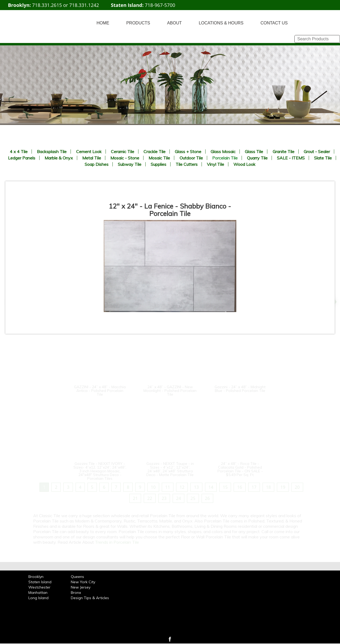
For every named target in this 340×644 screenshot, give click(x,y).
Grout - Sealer (317, 152)
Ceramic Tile (123, 152)
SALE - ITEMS (291, 158)
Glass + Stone (188, 152)
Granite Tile (284, 152)
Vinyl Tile (215, 164)
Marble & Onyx (59, 158)
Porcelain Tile (225, 158)
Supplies (158, 164)
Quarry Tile (257, 158)
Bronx (76, 593)
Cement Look (89, 152)
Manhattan (38, 593)
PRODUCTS (138, 23)
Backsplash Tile (52, 152)
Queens (77, 577)
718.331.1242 (84, 5)
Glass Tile (254, 152)
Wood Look (244, 164)
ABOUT (174, 23)
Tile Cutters (187, 164)
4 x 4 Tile (19, 152)
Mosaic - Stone (125, 158)
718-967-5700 (160, 5)
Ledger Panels (22, 158)
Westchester (39, 587)
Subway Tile (130, 164)
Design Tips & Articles (90, 598)
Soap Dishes (97, 164)
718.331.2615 (47, 5)
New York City (83, 582)
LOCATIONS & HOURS (221, 23)
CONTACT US (274, 23)
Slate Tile (323, 158)
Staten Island (40, 582)
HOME (103, 23)
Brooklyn (36, 577)
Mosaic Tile (159, 158)
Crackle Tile (154, 152)
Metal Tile (92, 158)
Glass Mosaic (223, 152)
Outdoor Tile (191, 158)
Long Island (38, 598)
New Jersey (81, 587)
